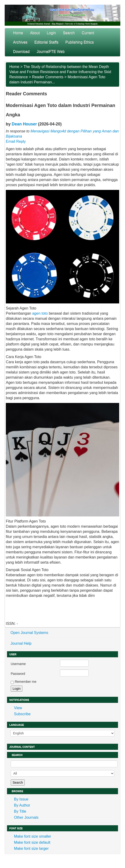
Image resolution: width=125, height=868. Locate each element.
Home (18, 33)
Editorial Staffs (46, 42)
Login (51, 33)
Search (69, 33)
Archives (20, 42)
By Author (22, 805)
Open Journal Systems (29, 633)
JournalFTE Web (51, 52)
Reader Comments (48, 77)
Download (21, 52)
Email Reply (16, 141)
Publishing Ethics (80, 42)
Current (88, 33)
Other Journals (26, 817)
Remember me (26, 682)
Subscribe (22, 714)
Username (18, 664)
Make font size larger (31, 848)
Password (18, 674)
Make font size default (32, 842)
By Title (20, 811)
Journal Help (21, 643)
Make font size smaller (33, 836)
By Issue (21, 799)
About (35, 33)
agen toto (40, 313)
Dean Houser (24, 124)
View (18, 708)
